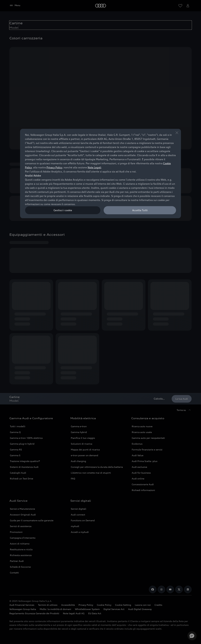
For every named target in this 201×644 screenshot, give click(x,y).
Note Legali (94, 167)
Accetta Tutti (140, 210)
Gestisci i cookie (63, 210)
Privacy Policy (54, 167)
